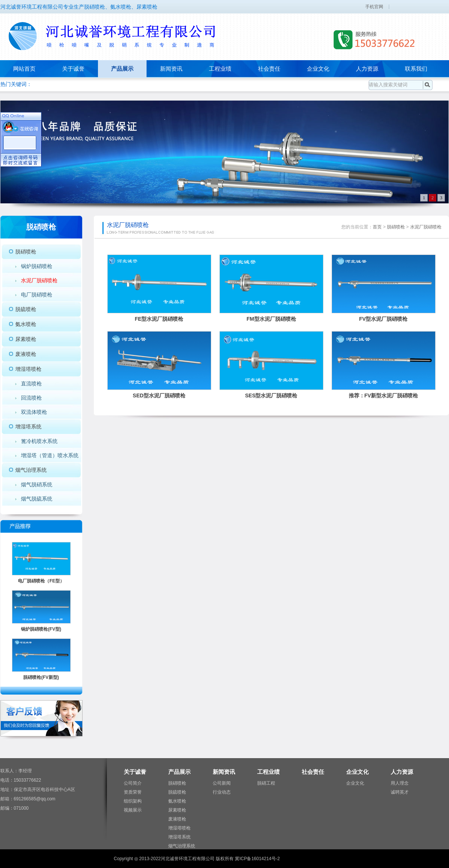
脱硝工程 (266, 783)
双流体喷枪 (34, 412)
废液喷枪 (26, 354)
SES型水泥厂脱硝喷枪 (271, 395)
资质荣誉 (133, 792)
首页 (377, 227)
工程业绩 (220, 69)
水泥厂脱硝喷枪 (39, 280)
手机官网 (374, 7)
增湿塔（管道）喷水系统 (50, 455)
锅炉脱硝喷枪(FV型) (41, 629)
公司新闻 (222, 783)
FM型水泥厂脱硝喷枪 (271, 319)
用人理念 (400, 783)
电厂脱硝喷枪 (37, 295)
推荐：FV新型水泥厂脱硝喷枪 (384, 395)
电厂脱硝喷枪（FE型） (41, 581)
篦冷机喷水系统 (39, 441)
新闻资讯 (171, 69)
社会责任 (269, 69)
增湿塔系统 (28, 427)
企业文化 (318, 69)
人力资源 (367, 69)
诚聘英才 (400, 792)
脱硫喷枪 (26, 309)
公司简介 (133, 783)
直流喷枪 (31, 384)
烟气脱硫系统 (37, 499)
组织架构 (133, 801)
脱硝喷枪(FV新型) (41, 677)
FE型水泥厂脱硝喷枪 (159, 319)
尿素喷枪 (26, 339)
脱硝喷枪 (26, 252)
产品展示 (122, 69)
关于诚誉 (73, 69)
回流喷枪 (31, 398)
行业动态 (222, 792)
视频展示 (133, 810)
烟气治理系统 (31, 470)
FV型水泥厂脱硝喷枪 (384, 319)
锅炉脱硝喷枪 (37, 266)
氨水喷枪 (26, 324)
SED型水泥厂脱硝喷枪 (159, 395)
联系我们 (416, 69)
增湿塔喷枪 (28, 369)
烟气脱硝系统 (37, 484)
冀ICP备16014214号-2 (257, 859)
